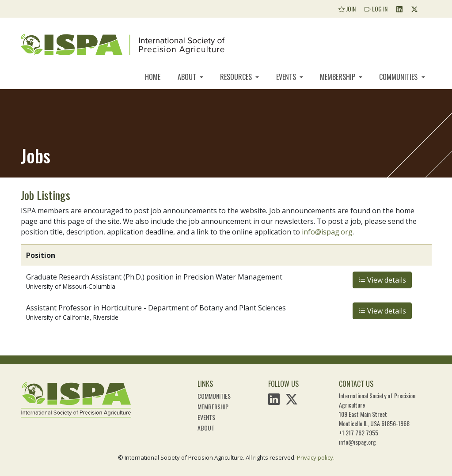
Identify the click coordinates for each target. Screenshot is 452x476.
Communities (399, 77)
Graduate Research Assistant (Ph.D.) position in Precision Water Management (154, 277)
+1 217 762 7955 (359, 433)
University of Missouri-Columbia (71, 286)
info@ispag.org (327, 232)
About (188, 77)
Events (287, 77)
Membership (338, 77)
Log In (376, 9)
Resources (237, 77)
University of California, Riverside (72, 317)
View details (382, 280)
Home (153, 77)
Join (347, 9)
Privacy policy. (316, 457)
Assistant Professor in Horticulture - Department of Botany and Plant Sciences (156, 308)
